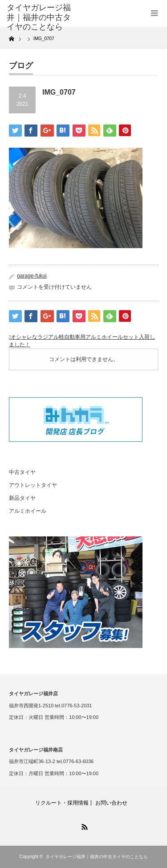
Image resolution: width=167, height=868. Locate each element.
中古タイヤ (22, 472)
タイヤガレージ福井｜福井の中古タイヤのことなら (97, 857)
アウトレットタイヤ (33, 485)
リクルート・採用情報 (62, 803)
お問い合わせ (111, 803)
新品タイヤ (22, 498)
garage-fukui (32, 276)
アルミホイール (28, 511)
